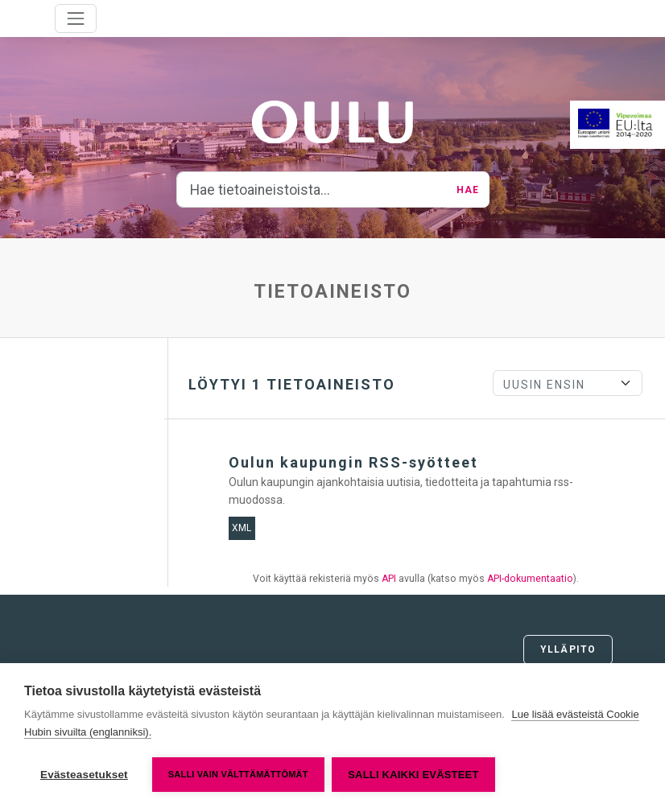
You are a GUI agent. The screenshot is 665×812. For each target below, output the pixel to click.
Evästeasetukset (84, 775)
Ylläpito (568, 649)
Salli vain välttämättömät (238, 774)
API (389, 579)
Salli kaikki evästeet (414, 775)
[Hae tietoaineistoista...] (312, 190)
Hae (468, 190)
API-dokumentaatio (530, 579)
